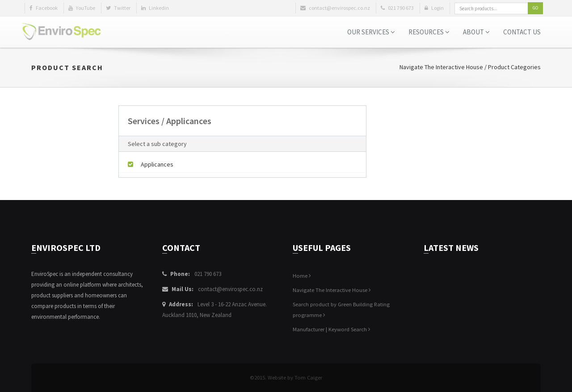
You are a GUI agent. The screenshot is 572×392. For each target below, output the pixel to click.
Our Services (371, 32)
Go (535, 8)
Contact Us (522, 32)
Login (434, 8)
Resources (429, 32)
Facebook (44, 8)
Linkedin (155, 8)
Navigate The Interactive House (441, 67)
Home (302, 276)
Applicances (151, 164)
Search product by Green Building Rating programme (341, 310)
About (476, 32)
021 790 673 (208, 274)
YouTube (82, 8)
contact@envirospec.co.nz (230, 289)
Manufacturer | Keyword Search (332, 329)
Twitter (118, 8)
